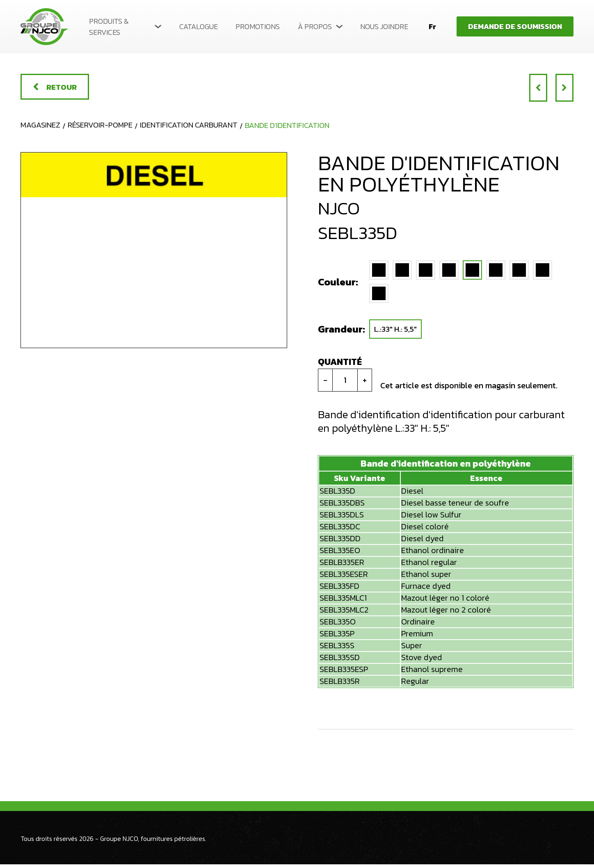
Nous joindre (384, 26)
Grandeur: (338, 333)
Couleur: (338, 285)
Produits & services (109, 27)
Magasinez (42, 128)
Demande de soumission (515, 26)
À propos (315, 26)
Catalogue (199, 26)
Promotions (258, 26)
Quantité (340, 366)
